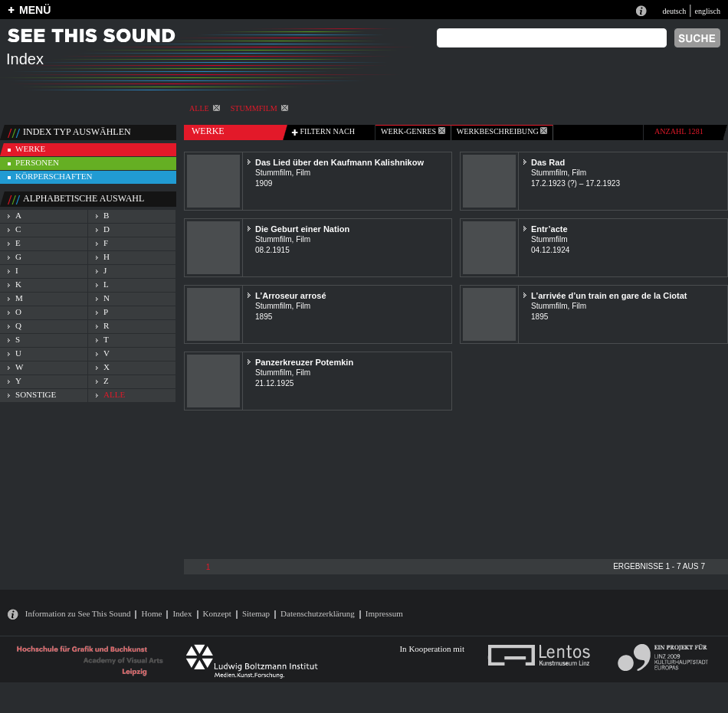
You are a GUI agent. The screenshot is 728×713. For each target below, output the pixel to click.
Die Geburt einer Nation (302, 229)
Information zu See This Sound (78, 613)
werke (30, 149)
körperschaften (54, 176)
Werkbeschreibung (502, 131)
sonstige (36, 394)
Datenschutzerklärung (318, 613)
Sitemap (256, 613)
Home (151, 613)
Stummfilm (259, 108)
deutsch (674, 11)
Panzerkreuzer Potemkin (304, 362)
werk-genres (413, 131)
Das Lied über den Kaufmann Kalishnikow (339, 162)
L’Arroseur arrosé (291, 296)
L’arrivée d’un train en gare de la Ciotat (609, 296)
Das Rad (548, 162)
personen (37, 162)
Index (182, 613)
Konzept (217, 613)
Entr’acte (549, 229)
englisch (707, 11)
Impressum (384, 613)
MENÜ (35, 10)
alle (205, 108)
